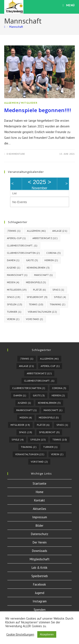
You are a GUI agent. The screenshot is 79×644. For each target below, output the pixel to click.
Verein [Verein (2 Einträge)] (13, 319)
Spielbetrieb (40, 576)
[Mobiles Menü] (69, 5)
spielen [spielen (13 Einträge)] (15, 304)
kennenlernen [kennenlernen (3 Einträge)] (38, 268)
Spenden (40, 610)
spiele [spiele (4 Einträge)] (60, 297)
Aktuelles (39, 509)
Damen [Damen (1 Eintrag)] (13, 260)
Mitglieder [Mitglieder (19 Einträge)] (17, 290)
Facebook (39, 584)
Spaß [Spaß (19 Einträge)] (14, 297)
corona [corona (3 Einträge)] (54, 253)
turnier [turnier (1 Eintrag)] (14, 312)
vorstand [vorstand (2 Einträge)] (35, 319)
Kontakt (39, 500)
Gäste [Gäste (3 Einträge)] (32, 260)
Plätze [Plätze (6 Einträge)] (39, 290)
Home (40, 492)
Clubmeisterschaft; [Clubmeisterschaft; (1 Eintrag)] (22, 245)
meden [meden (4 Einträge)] (13, 282)
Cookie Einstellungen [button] (20, 635)
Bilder (39, 526)
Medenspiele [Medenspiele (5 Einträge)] (36, 282)
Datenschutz (40, 534)
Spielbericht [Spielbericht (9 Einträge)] (37, 297)
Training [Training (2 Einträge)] (58, 304)
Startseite (39, 483)
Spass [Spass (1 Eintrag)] (58, 290)
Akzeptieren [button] (47, 634)
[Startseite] (5, 27)
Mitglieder (29, 103)
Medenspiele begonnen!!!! (38, 110)
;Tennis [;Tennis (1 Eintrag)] (14, 231)
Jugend (40, 593)
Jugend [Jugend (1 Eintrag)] (14, 268)
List (15, 193)
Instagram (40, 601)
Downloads (40, 551)
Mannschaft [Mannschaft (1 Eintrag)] (17, 275)
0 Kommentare (16, 154)
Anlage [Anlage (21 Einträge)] (60, 231)
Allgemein (11, 103)
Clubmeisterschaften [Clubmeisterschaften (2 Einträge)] (23, 253)
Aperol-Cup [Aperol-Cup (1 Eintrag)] (16, 238)
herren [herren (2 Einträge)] (51, 260)
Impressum (40, 517)
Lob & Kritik (39, 568)
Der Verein (40, 542)
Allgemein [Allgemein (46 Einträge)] (36, 231)
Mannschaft (16, 27)
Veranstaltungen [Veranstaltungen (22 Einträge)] (42, 312)
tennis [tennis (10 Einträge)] (36, 304)
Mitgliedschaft (40, 559)
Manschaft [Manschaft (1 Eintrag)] (44, 275)
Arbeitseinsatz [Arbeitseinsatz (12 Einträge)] (45, 238)
